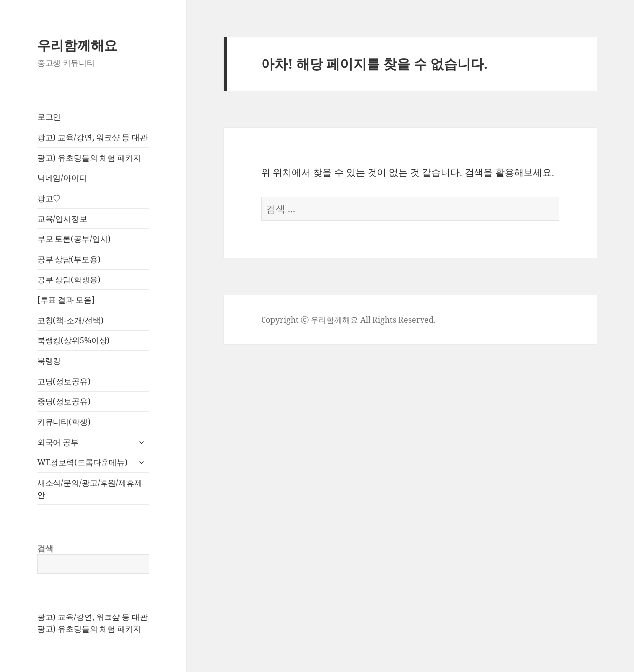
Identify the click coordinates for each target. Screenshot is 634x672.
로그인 (49, 117)
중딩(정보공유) (64, 401)
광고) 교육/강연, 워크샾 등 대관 (92, 137)
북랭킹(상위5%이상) (74, 340)
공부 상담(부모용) (69, 259)
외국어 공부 (58, 442)
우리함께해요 (77, 45)
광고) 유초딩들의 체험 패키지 (89, 158)
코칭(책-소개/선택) (70, 320)
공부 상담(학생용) (69, 280)
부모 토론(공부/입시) (74, 239)
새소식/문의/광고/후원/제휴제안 (90, 489)
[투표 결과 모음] (66, 300)
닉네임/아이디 (62, 178)
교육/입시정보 (62, 219)
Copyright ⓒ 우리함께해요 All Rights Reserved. (348, 320)
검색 (45, 548)
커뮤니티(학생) (64, 422)
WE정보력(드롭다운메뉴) (82, 462)
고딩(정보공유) (64, 381)
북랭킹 (49, 361)
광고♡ (49, 198)
